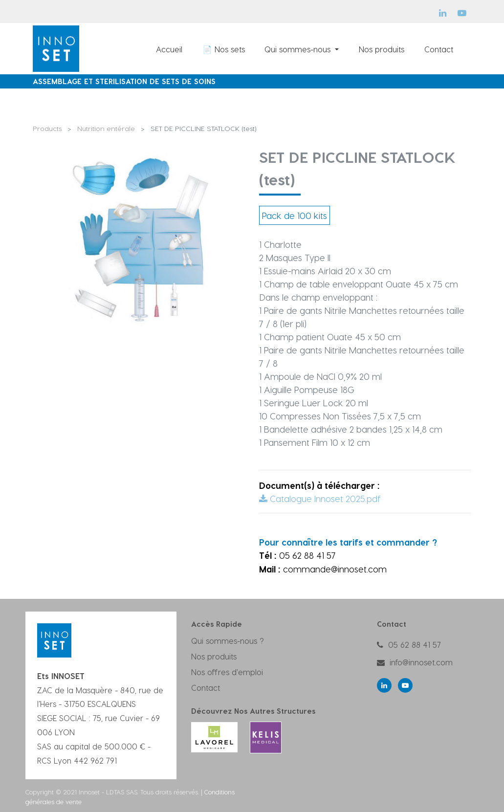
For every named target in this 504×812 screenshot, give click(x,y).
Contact (206, 688)
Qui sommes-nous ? (228, 641)
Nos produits (214, 656)
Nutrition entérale (106, 128)
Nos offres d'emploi (227, 672)
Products (47, 128)
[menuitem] (169, 49)
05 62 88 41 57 (415, 645)
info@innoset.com (421, 662)
